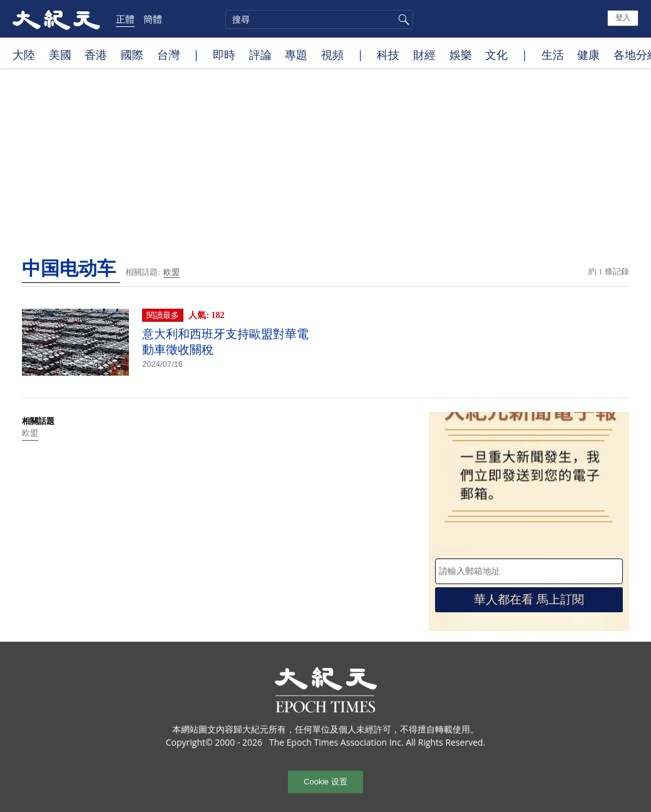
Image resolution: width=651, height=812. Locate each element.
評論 (260, 54)
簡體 (153, 19)
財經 (424, 54)
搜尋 (402, 19)
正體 (125, 19)
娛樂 (461, 54)
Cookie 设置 (325, 782)
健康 (588, 54)
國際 (132, 54)
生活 (553, 54)
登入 (623, 18)
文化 (496, 54)
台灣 (168, 54)
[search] (319, 19)
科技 (388, 54)
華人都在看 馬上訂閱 (529, 599)
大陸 (24, 54)
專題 (296, 54)
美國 (60, 54)
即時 (224, 54)
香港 (96, 54)
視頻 (332, 54)
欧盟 (172, 272)
